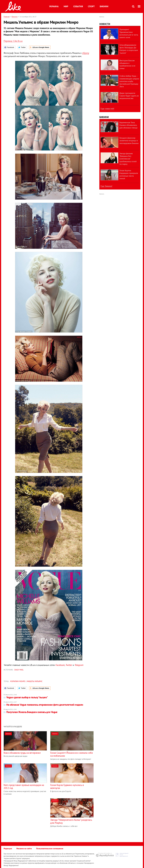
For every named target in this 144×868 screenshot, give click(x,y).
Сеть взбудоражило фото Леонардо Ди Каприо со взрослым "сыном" (129, 49)
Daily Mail (19, 670)
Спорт (91, 6)
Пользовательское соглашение (50, 848)
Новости (105, 24)
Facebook (60, 665)
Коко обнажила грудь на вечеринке (22, 753)
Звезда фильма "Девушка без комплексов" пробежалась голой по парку (128, 159)
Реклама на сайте (24, 848)
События (78, 6)
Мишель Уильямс (35, 681)
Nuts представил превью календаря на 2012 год (24, 787)
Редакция (8, 848)
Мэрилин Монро (18, 681)
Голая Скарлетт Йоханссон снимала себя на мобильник (71, 754)
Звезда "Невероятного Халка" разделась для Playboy (71, 821)
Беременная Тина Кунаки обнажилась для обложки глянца (128, 125)
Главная (7, 17)
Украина (54, 6)
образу (86, 53)
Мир (66, 6)
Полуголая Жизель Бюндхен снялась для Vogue (31, 712)
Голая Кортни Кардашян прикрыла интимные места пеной (129, 174)
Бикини (104, 6)
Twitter (69, 665)
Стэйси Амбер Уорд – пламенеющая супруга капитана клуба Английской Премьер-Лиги (129, 81)
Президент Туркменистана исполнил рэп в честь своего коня (129, 33)
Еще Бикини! (106, 186)
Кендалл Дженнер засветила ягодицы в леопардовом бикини (129, 141)
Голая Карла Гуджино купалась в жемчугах (67, 787)
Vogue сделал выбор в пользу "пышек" (26, 697)
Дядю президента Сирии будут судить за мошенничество (129, 96)
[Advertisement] (24, 816)
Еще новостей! (107, 109)
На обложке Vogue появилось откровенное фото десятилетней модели (43, 705)
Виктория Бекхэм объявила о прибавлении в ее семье (127, 64)
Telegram (79, 665)
